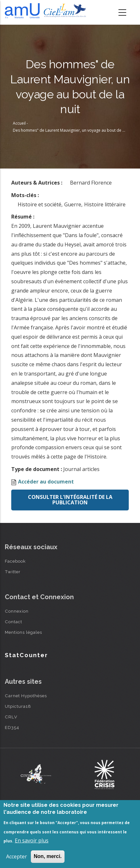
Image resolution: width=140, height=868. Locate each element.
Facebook (15, 561)
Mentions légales (23, 632)
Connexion (17, 611)
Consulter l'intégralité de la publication (70, 500)
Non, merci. (48, 856)
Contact (13, 622)
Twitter (13, 572)
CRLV (11, 717)
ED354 (12, 727)
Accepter (17, 856)
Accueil (19, 123)
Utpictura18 (18, 706)
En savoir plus (32, 840)
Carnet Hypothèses (26, 696)
